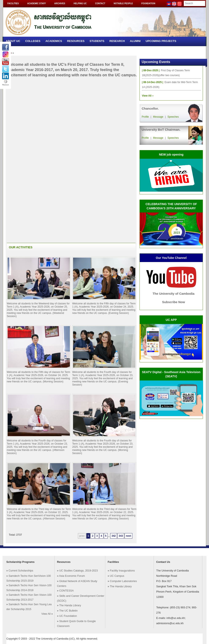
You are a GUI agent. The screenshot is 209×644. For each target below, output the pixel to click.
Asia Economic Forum (72, 576)
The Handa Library (70, 605)
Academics (54, 41)
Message (158, 117)
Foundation (148, 3)
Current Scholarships (21, 571)
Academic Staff (37, 3)
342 (114, 536)
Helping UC (80, 3)
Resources (76, 41)
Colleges (33, 41)
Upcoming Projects (161, 41)
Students (97, 41)
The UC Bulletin (68, 611)
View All (46, 614)
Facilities (13, 3)
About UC (13, 41)
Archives (60, 3)
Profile (145, 117)
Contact (100, 3)
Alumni (135, 41)
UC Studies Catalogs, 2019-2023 (78, 571)
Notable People (123, 3)
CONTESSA (66, 591)
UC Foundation (68, 616)
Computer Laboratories (123, 581)
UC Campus (117, 576)
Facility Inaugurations (122, 571)
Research (117, 41)
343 (121, 536)
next (128, 536)
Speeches (173, 117)
